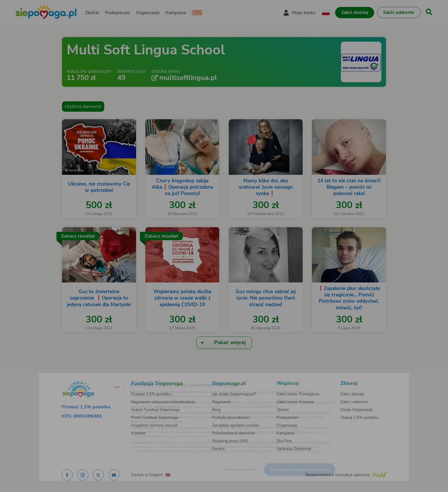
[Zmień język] (97, 378)
